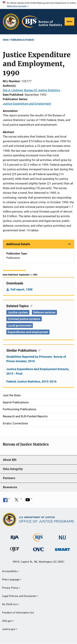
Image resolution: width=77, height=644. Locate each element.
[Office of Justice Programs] (11, 22)
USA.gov (8, 621)
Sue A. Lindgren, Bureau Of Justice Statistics (31, 90)
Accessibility (11, 571)
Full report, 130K (22, 289)
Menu (69, 21)
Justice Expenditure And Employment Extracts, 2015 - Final (38, 371)
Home (6, 40)
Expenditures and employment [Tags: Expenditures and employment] (28, 332)
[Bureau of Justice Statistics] (38, 540)
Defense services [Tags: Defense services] (44, 312)
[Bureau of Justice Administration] (15, 536)
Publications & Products (22, 40)
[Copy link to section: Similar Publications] (39, 350)
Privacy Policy (11, 588)
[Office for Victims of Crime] (38, 549)
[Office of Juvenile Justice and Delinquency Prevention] (15, 550)
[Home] (42, 22)
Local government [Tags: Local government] (20, 325)
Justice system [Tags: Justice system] (18, 312)
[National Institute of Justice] (62, 536)
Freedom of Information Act (18, 613)
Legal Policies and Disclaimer (20, 596)
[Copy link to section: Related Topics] (31, 306)
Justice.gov (10, 629)
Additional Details (18, 244)
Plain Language (12, 580)
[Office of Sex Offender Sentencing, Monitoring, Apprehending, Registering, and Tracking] (62, 549)
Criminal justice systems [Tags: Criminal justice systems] (24, 319)
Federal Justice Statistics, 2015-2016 (31, 381)
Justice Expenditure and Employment (27, 104)
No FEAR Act (11, 604)
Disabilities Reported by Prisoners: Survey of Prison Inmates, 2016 (36, 359)
